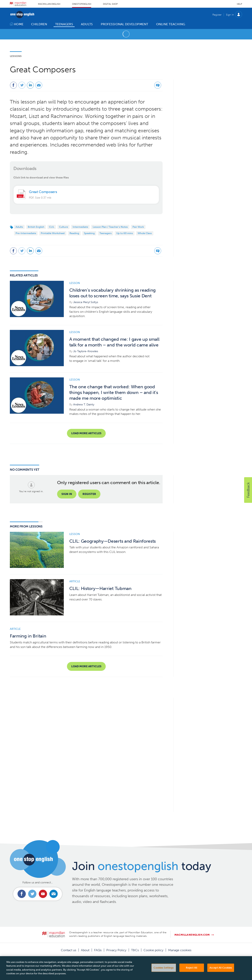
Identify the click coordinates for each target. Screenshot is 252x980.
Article (75, 581)
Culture (63, 227)
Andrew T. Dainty (84, 405)
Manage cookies (180, 950)
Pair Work (138, 227)
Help (239, 4)
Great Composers (43, 192)
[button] (248, 490)
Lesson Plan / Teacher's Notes (110, 227)
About (85, 950)
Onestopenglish (82, 4)
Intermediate (80, 227)
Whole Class (145, 233)
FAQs (98, 950)
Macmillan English (49, 4)
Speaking (89, 233)
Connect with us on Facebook (22, 894)
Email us (54, 894)
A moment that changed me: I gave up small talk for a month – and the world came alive (114, 342)
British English (36, 227)
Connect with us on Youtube (43, 894)
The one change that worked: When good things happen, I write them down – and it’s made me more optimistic (114, 392)
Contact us (69, 950)
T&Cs (135, 950)
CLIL (52, 227)
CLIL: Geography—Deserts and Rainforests (113, 541)
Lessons (16, 56)
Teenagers (106, 233)
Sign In (230, 15)
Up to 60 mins (125, 233)
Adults (19, 227)
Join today (142, 866)
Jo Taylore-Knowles (86, 351)
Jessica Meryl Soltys (86, 302)
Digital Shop (110, 4)
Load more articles (86, 433)
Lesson (75, 283)
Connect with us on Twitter (32, 894)
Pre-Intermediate (26, 233)
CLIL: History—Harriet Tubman (100, 588)
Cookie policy (153, 950)
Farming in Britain (28, 636)
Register (217, 15)
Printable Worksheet (53, 233)
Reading (74, 233)
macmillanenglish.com (192, 935)
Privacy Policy (116, 950)
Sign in (67, 494)
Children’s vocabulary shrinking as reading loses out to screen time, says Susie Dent (113, 293)
